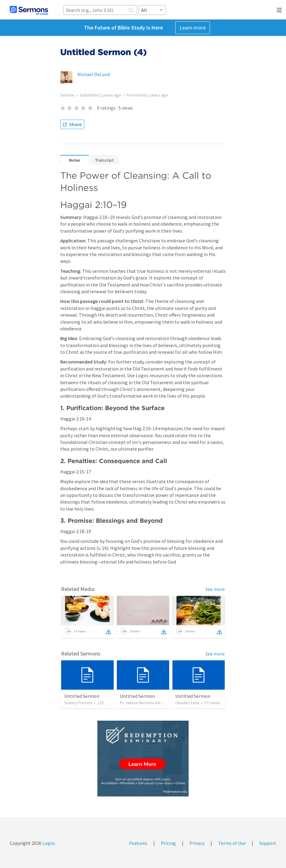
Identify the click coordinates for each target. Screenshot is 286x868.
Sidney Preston (78, 703)
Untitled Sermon (82, 696)
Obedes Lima (187, 703)
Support (268, 843)
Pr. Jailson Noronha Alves (143, 703)
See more (215, 589)
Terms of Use (232, 843)
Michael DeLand (94, 74)
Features (138, 843)
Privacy (197, 843)
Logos (48, 843)
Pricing (168, 843)
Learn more (193, 28)
